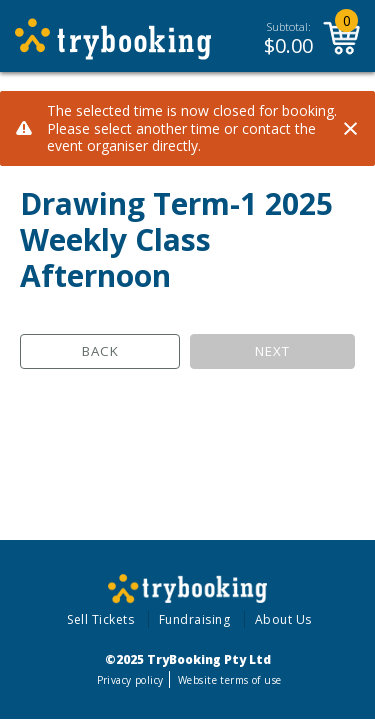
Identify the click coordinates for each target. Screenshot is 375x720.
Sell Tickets (100, 619)
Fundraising (195, 619)
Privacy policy (130, 680)
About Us (283, 619)
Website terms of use (229, 680)
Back (100, 351)
